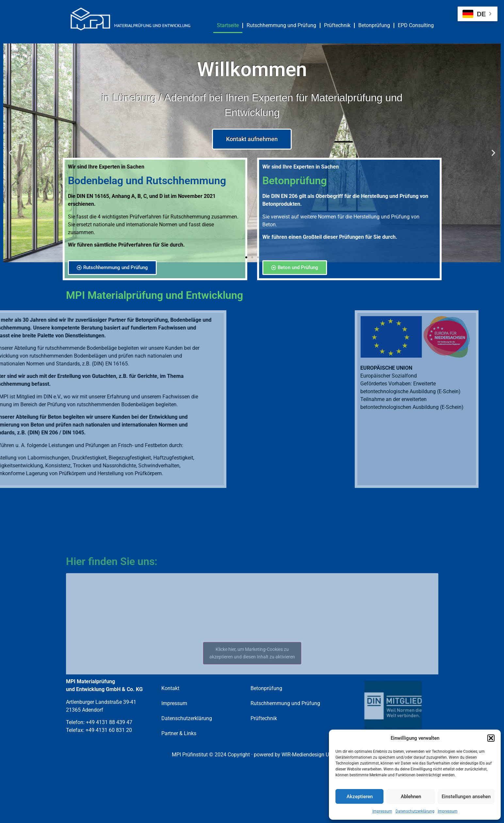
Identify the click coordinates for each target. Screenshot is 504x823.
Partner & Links (179, 733)
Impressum (382, 811)
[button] (491, 738)
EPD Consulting (416, 25)
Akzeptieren (360, 797)
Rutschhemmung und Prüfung (281, 25)
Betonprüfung (374, 25)
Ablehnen (411, 797)
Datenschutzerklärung (415, 811)
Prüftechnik (337, 25)
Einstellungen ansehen (466, 797)
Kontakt (170, 688)
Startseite (228, 25)
